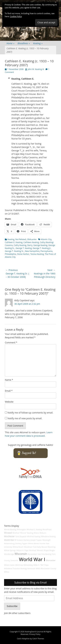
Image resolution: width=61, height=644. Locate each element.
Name (9, 380)
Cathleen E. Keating (14, 242)
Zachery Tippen (21, 544)
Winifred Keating (34, 537)
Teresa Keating (37, 254)
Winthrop (19, 565)
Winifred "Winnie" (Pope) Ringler (42, 550)
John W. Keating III (36, 69)
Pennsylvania (46, 251)
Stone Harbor (23, 254)
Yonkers (20, 540)
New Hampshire (32, 251)
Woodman (28, 547)
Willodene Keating (48, 537)
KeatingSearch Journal (34, 632)
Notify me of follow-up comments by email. (30, 413)
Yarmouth (31, 568)
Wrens (36, 533)
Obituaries (32, 239)
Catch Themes (38, 639)
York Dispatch (21, 537)
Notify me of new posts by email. (25, 418)
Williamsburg (9, 544)
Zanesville (14, 560)
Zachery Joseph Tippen (33, 540)
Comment (11, 342)
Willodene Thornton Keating (15, 568)
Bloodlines (24, 43)
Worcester (51, 560)
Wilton (7, 572)
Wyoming (52, 547)
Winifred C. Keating (34, 529)
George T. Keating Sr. (14, 251)
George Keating (40, 245)
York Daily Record (40, 547)
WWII (38, 568)
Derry (30, 245)
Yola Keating (46, 554)
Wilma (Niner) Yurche (37, 544)
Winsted (8, 533)
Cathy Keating (20, 245)
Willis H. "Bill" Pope (41, 565)
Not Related (21, 239)
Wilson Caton (9, 565)
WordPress (47, 529)
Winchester (9, 536)
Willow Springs (10, 550)
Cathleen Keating (31, 242)
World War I (32, 559)
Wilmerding (28, 565)
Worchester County (48, 568)
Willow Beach (18, 547)
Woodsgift (46, 540)
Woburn (43, 533)
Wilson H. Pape (22, 550)
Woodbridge (9, 554)
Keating (38, 43)
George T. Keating (24, 248)
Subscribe (12, 606)
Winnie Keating (10, 529)
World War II (10, 540)
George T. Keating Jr (42, 248)
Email (9, 391)
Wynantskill (32, 554)
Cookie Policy (16, 16)
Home (10, 43)
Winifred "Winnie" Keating (23, 533)
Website (9, 402)
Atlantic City (46, 239)
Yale (39, 554)
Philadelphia (10, 254)
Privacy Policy (35, 634)
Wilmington (21, 529)
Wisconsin (21, 554)
